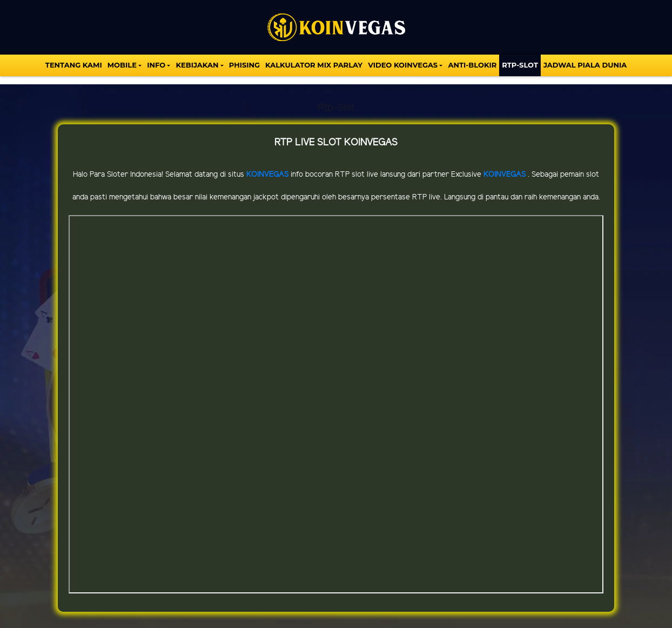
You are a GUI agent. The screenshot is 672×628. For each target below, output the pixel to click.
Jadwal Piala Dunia (585, 65)
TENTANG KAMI (74, 65)
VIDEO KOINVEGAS (403, 65)
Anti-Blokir (472, 65)
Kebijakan (197, 65)
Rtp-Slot (520, 65)
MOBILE (122, 65)
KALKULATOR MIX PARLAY (314, 65)
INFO (156, 65)
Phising (244, 65)
